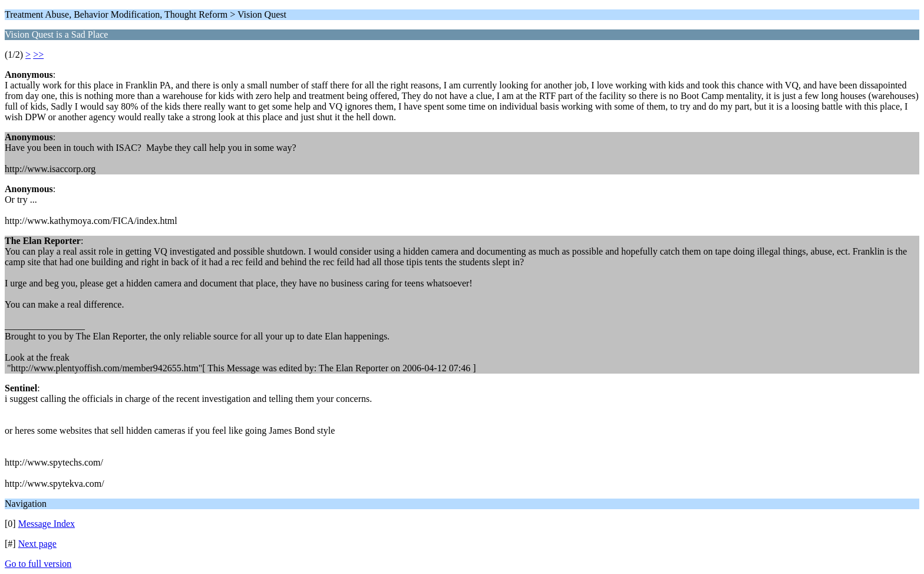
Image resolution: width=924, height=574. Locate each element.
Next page (37, 544)
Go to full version (38, 564)
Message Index (47, 524)
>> (38, 55)
